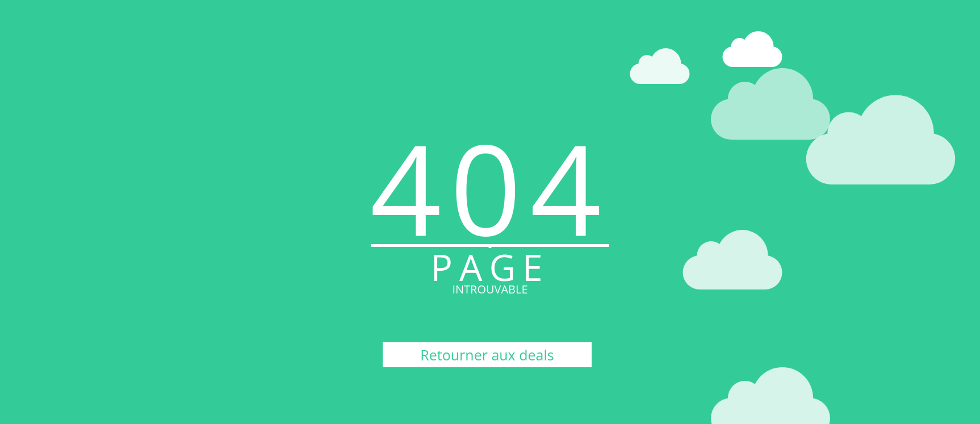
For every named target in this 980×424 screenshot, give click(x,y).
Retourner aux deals (487, 355)
